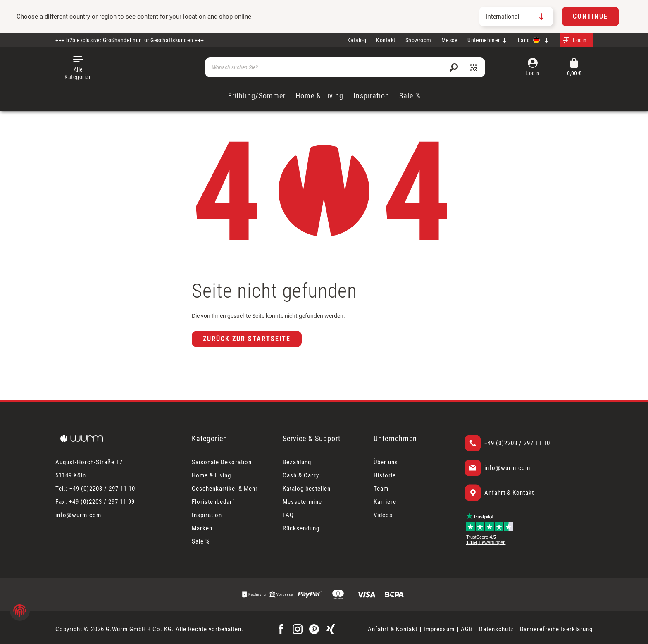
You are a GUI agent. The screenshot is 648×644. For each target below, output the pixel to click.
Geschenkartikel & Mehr (225, 489)
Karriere (385, 502)
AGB (467, 629)
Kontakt (386, 40)
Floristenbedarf (213, 502)
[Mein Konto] (576, 40)
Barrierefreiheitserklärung (556, 629)
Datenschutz (496, 629)
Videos (383, 515)
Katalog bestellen (307, 489)
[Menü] (78, 67)
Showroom (418, 40)
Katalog (357, 40)
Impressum (439, 629)
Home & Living (211, 475)
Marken (202, 528)
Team (381, 489)
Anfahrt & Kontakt (509, 493)
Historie (385, 475)
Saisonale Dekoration (222, 462)
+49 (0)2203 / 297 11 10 (517, 443)
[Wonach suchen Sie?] (345, 67)
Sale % (201, 541)
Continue (590, 16)
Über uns (386, 462)
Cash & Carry (301, 475)
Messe (450, 40)
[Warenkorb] (574, 68)
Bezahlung (297, 462)
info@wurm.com (507, 468)
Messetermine (302, 502)
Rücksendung (301, 528)
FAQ (288, 515)
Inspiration (207, 515)
